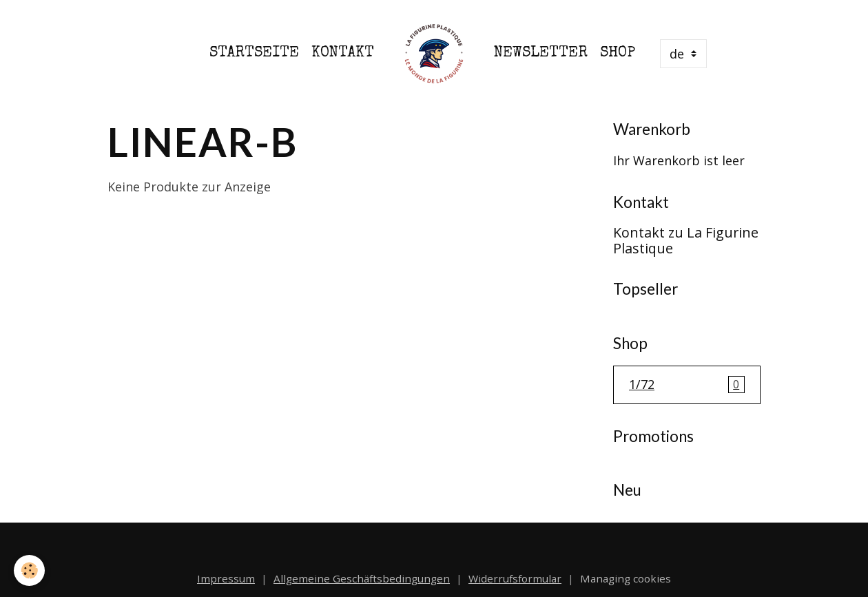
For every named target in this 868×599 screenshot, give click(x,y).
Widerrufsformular (515, 578)
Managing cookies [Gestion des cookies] (626, 578)
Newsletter (541, 53)
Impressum (226, 578)
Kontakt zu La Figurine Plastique (686, 241)
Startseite (254, 53)
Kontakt (343, 53)
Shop (618, 53)
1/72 (687, 385)
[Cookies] (29, 570)
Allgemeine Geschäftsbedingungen (362, 578)
